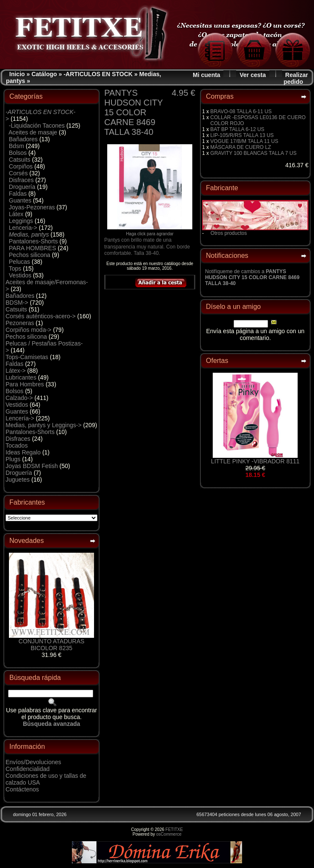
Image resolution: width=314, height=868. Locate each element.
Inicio (17, 74)
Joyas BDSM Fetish (32, 466)
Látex (16, 214)
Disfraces (21, 180)
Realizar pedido (296, 78)
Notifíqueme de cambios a (252, 277)
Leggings (21, 221)
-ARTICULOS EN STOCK (98, 74)
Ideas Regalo (23, 452)
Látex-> (16, 371)
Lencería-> (20, 418)
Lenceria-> (23, 228)
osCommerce (169, 834)
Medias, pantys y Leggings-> (44, 425)
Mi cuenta (207, 75)
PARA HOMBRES (33, 248)
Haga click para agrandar (150, 232)
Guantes (20, 200)
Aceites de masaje (33, 132)
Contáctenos (22, 789)
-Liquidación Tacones (37, 126)
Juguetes (18, 480)
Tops (15, 268)
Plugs (13, 459)
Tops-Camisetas (27, 357)
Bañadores (23, 139)
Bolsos (18, 153)
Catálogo (44, 74)
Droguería (22, 187)
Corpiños (21, 166)
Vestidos (20, 275)
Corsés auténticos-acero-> (41, 316)
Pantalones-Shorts (33, 241)
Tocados (17, 445)
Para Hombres (25, 384)
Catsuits (20, 160)
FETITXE (174, 829)
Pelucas (20, 262)
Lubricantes (21, 377)
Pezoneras (20, 323)
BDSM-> (17, 303)
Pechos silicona (30, 255)
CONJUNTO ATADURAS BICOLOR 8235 (52, 645)
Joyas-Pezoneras (32, 207)
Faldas (18, 194)
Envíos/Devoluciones (33, 762)
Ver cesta (253, 75)
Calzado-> (19, 398)
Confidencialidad (28, 769)
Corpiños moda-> (29, 330)
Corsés (18, 173)
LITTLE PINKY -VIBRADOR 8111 (255, 461)
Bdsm (17, 146)
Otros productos (229, 233)
